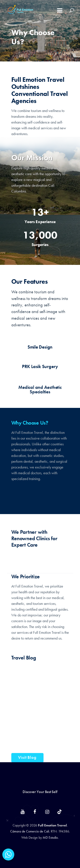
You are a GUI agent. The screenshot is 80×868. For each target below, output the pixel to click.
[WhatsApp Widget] (8, 855)
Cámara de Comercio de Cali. (31, 831)
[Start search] (72, 11)
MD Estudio (50, 837)
